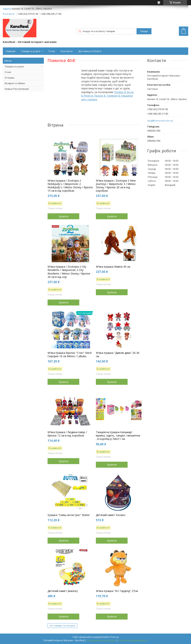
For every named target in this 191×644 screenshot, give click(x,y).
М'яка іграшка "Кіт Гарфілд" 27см (117, 591)
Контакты (67, 51)
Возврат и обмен (15, 83)
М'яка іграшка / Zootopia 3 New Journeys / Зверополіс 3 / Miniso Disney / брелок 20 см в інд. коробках (116, 186)
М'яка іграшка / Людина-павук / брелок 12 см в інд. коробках (67, 434)
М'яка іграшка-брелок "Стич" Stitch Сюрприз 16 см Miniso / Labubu (70, 355)
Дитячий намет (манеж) (63, 591)
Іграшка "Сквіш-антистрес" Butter (69, 515)
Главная (10, 51)
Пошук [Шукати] (144, 31)
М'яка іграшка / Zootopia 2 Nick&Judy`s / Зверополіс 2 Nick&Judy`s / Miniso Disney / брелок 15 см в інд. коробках (70, 186)
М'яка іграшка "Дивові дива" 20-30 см (118, 355)
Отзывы (10, 78)
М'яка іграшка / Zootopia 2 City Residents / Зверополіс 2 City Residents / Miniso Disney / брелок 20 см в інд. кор (69, 272)
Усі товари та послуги (62, 626)
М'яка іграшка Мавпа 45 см (113, 267)
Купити (64, 216)
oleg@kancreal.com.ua (160, 121)
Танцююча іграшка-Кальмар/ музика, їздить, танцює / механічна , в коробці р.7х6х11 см (118, 436)
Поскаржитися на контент (101, 640)
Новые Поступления (17, 89)
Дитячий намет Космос (111, 515)
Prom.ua (114, 637)
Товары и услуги (31, 51)
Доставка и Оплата (90, 51)
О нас (52, 51)
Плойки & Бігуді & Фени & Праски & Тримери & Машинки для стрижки (107, 96)
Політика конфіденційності (133, 640)
